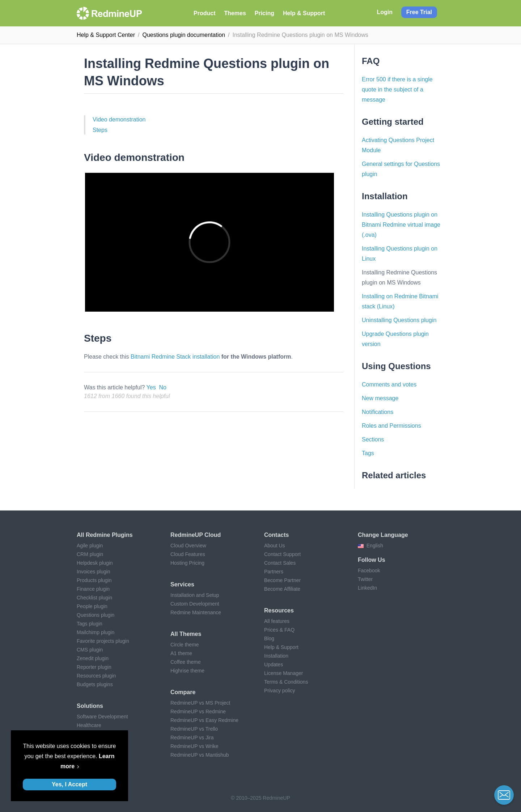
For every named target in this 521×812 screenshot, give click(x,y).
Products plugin (94, 580)
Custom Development (195, 604)
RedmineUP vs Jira (192, 738)
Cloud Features (188, 554)
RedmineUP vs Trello (194, 729)
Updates (274, 664)
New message (380, 398)
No (163, 387)
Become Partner (282, 580)
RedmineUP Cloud (196, 535)
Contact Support (282, 554)
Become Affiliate (282, 589)
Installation (276, 656)
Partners (274, 572)
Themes (235, 13)
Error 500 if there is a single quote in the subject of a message (397, 89)
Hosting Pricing (187, 563)
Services (182, 584)
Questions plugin (96, 615)
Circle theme (185, 645)
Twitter (365, 579)
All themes (186, 634)
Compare (183, 692)
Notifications (378, 412)
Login (385, 12)
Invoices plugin (94, 572)
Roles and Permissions (391, 426)
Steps (100, 130)
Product (204, 13)
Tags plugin (90, 624)
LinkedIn (367, 588)
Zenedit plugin (93, 658)
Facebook (369, 570)
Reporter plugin (94, 667)
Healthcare (89, 725)
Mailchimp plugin (96, 632)
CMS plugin (90, 650)
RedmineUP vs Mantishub (200, 755)
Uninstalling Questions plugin (399, 320)
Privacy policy (280, 691)
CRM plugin (90, 554)
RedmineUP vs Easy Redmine (204, 720)
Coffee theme (186, 662)
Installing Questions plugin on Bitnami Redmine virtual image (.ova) (401, 225)
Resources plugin (96, 676)
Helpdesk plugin (95, 563)
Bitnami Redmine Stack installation (175, 357)
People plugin (92, 606)
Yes (151, 387)
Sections (373, 439)
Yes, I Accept (69, 784)
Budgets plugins (95, 684)
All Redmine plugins (105, 535)
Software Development (102, 717)
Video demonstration (119, 119)
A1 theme (181, 653)
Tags (368, 453)
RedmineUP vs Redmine (198, 711)
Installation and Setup (195, 595)
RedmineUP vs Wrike (194, 746)
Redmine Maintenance (196, 612)
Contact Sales (280, 563)
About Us (275, 546)
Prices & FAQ (279, 630)
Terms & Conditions (286, 682)
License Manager (283, 673)
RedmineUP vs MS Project (200, 703)
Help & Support (304, 13)
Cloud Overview (188, 546)
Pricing (264, 13)
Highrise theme (187, 671)
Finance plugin (93, 589)
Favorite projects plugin (103, 641)
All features (277, 621)
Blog (269, 638)
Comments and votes (389, 384)
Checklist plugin (94, 598)
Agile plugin (90, 546)
